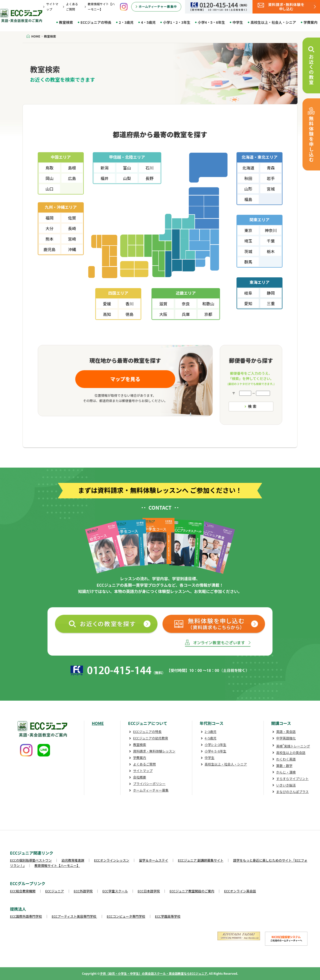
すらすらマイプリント (292, 779)
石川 (149, 168)
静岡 (271, 293)
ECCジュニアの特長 (96, 22)
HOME (98, 723)
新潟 (104, 168)
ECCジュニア (55, 891)
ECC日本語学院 (149, 891)
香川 (129, 304)
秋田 (248, 178)
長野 (149, 178)
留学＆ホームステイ (154, 860)
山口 (49, 189)
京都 (208, 314)
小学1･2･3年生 (216, 745)
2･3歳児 (211, 732)
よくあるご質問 (144, 764)
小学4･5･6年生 (216, 751)
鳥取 (49, 168)
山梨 (127, 178)
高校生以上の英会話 (291, 753)
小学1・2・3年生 (177, 22)
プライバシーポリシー (149, 784)
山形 (248, 189)
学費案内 (310, 22)
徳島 (129, 314)
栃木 (271, 251)
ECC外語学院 (83, 891)
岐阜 (248, 293)
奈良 (186, 304)
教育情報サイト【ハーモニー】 (57, 865)
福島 (248, 199)
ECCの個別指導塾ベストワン (31, 860)
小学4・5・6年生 (211, 22)
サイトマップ (143, 771)
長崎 (72, 228)
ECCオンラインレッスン (112, 860)
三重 (271, 303)
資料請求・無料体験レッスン (154, 751)
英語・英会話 (286, 732)
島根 (72, 168)
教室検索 (66, 22)
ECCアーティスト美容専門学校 (74, 916)
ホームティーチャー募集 (151, 790)
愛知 (248, 303)
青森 (271, 168)
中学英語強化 (286, 738)
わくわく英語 (286, 759)
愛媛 (107, 304)
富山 (127, 168)
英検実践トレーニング (293, 746)
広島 (72, 178)
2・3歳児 (126, 22)
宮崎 (72, 239)
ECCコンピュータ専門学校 (126, 916)
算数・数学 (284, 766)
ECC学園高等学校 (168, 916)
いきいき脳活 (286, 785)
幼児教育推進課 (73, 860)
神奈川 (271, 230)
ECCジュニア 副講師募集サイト (201, 860)
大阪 (163, 314)
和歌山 (208, 304)
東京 (248, 230)
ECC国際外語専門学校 (26, 916)
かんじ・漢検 (286, 772)
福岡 (49, 218)
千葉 (271, 241)
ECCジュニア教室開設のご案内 (192, 891)
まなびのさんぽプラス (292, 792)
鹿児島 (49, 249)
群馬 (248, 262)
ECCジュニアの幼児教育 (150, 738)
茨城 (248, 251)
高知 (107, 314)
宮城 (271, 189)
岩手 (271, 178)
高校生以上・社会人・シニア (273, 22)
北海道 (248, 168)
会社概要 (139, 777)
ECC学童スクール (115, 891)
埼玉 (248, 241)
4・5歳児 (148, 22)
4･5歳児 (211, 738)
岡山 (49, 178)
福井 (104, 178)
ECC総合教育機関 (23, 891)
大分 (49, 228)
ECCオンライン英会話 (240, 891)
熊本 (49, 239)
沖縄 (72, 249)
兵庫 (186, 314)
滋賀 (163, 304)
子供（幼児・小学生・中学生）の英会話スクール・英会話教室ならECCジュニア (153, 973)
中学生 (238, 22)
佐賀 (72, 218)
